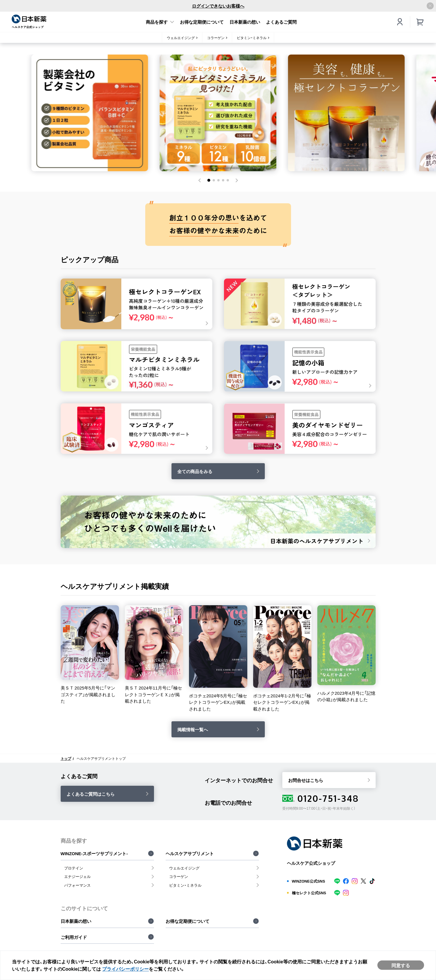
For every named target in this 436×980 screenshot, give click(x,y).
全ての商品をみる (195, 471)
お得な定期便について (202, 22)
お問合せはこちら (306, 780)
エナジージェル (77, 876)
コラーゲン (216, 38)
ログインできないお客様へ (218, 6)
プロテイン (74, 868)
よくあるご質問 (281, 22)
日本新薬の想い (245, 22)
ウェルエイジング (181, 38)
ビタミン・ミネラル (252, 38)
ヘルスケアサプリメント (190, 853)
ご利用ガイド (74, 937)
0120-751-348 (321, 798)
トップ (66, 758)
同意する (401, 965)
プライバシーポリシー (125, 969)
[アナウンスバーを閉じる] (430, 6)
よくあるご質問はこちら (91, 794)
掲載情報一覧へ (193, 729)
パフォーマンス (77, 885)
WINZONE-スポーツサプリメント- (94, 853)
